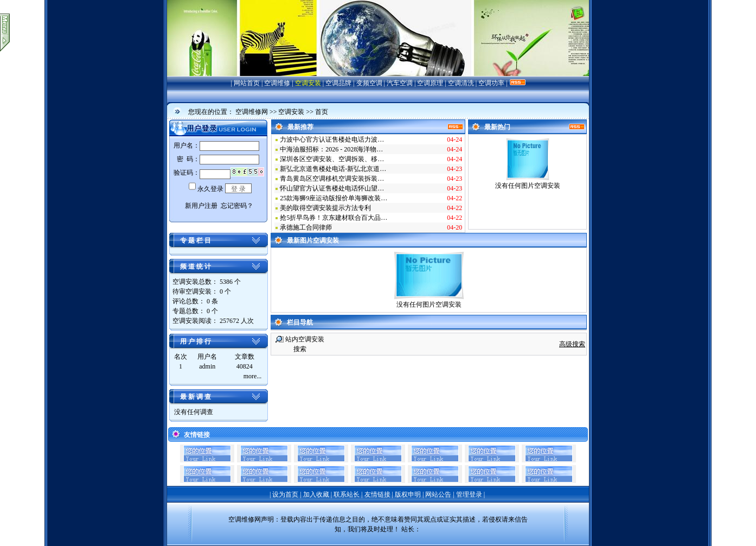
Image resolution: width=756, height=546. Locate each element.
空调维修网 (252, 112)
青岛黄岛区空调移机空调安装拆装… (332, 179)
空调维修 (277, 83)
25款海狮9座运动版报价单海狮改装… (334, 198)
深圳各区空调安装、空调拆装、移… (332, 159)
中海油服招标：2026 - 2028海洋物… (331, 149)
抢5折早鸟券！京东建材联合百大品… (334, 218)
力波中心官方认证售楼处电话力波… (332, 139)
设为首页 (285, 494)
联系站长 (347, 494)
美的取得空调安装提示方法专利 (325, 208)
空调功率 (491, 83)
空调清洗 (461, 83)
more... (253, 376)
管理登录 (469, 494)
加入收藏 (316, 494)
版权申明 (408, 494)
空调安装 (308, 83)
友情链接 (377, 494)
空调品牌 (338, 83)
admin (207, 366)
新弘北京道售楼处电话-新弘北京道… (333, 169)
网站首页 (247, 83)
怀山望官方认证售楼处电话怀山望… (332, 188)
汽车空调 (400, 83)
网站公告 (438, 494)
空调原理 (430, 83)
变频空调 (369, 83)
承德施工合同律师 (306, 227)
